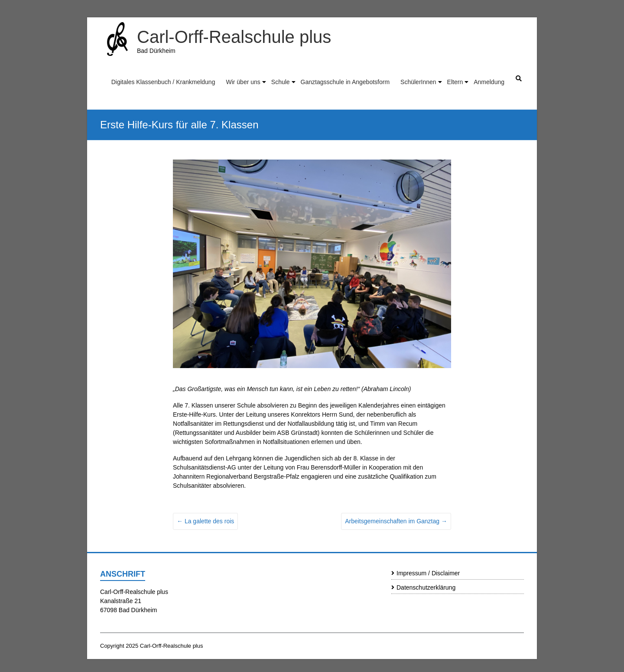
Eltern (455, 82)
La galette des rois (205, 521)
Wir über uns (243, 82)
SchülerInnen (418, 82)
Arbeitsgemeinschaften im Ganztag (396, 521)
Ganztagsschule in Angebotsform (345, 82)
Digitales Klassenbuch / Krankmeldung (163, 82)
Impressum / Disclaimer (428, 573)
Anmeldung (489, 82)
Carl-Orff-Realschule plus (234, 37)
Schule (281, 82)
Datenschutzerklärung (426, 587)
